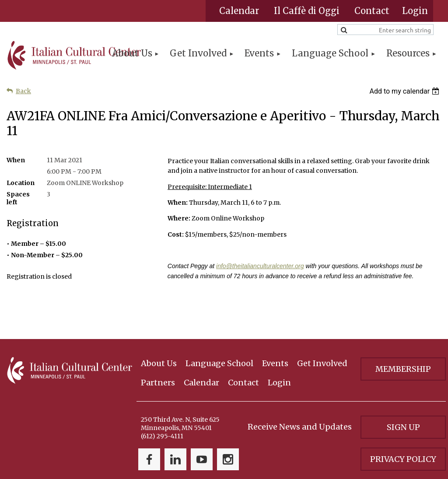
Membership (403, 334)
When (16, 160)
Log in (415, 11)
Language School (219, 329)
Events (275, 329)
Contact (372, 11)
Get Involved (322, 329)
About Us (159, 329)
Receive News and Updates (300, 392)
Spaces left (18, 198)
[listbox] (405, 91)
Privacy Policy (403, 425)
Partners (158, 348)
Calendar (239, 11)
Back (23, 91)
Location (21, 183)
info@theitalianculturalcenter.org (260, 266)
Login (279, 348)
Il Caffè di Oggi (307, 11)
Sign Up (403, 393)
